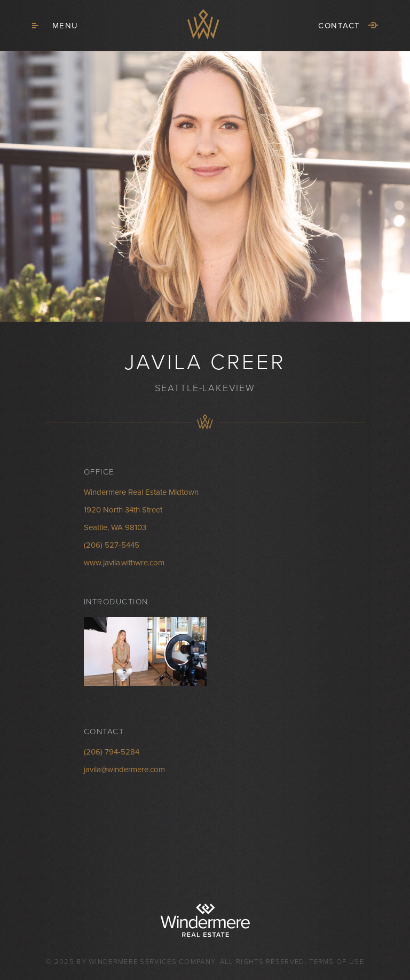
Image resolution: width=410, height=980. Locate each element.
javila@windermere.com (124, 769)
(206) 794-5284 (112, 752)
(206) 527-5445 (112, 545)
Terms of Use (337, 962)
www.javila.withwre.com (124, 563)
